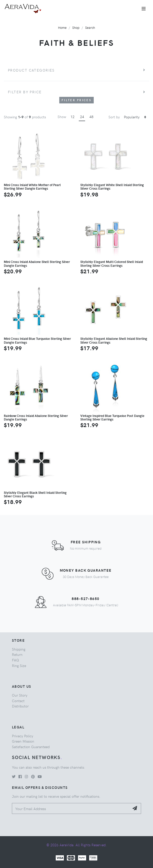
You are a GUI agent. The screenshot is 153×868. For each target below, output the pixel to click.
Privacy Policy (23, 736)
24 (82, 117)
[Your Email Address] (71, 808)
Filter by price (25, 92)
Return (17, 654)
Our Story (20, 695)
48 (91, 117)
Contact (18, 701)
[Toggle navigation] (144, 9)
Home (62, 27)
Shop (76, 27)
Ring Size (19, 665)
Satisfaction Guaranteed (31, 747)
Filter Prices (76, 100)
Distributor (20, 706)
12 (72, 117)
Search (90, 27)
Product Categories (31, 70)
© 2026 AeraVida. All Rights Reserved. (76, 845)
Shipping (19, 649)
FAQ (15, 660)
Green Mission (23, 741)
